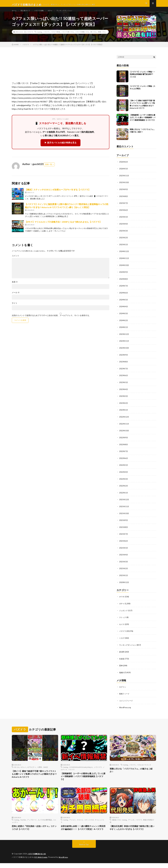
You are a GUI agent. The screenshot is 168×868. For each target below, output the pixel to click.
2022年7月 (124, 453)
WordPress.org (125, 707)
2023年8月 (124, 365)
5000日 (46, 766)
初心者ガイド (27, 13)
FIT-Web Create (41, 862)
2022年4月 (124, 474)
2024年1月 (124, 331)
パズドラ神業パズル (82, 37)
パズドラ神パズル (68, 37)
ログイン (123, 686)
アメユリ (72, 820)
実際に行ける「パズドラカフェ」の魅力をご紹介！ (133, 770)
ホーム (15, 13)
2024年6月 (124, 297)
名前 (15, 287)
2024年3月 (124, 317)
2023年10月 (124, 351)
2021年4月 (124, 556)
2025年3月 (124, 235)
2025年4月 (124, 228)
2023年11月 (124, 344)
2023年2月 (124, 406)
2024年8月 (124, 283)
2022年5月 (124, 467)
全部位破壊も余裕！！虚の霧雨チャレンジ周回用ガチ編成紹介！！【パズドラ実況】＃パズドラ (84, 831)
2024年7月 (124, 290)
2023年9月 (124, 358)
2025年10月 (124, 188)
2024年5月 (124, 303)
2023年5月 (124, 385)
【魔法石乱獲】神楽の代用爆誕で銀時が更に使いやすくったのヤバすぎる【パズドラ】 (133, 831)
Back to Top (84, 850)
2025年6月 (124, 215)
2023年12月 (124, 337)
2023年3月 (124, 399)
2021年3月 (124, 562)
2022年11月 (124, 426)
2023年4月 (124, 392)
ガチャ (54, 13)
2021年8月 (124, 528)
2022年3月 (124, 481)
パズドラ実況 (55, 37)
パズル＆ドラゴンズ (144, 764)
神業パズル (102, 37)
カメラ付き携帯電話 (45, 820)
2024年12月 (124, 256)
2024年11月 (124, 263)
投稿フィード (125, 693)
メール (16, 298)
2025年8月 (124, 201)
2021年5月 (124, 549)
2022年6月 (124, 460)
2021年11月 (124, 508)
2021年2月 (124, 569)
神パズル (94, 37)
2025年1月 (124, 249)
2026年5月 (124, 174)
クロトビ (80, 820)
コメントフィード (127, 700)
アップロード (32, 820)
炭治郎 (122, 652)
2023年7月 (124, 372)
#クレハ (23, 766)
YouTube (23, 820)
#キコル (17, 766)
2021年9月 (124, 521)
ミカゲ (122, 638)
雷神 (121, 665)
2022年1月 (124, 494)
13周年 (40, 766)
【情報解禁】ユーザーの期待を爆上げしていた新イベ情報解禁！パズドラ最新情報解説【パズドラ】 (142, 123)
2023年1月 (124, 412)
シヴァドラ (98, 766)
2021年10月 (124, 515)
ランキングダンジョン (70, 13)
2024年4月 (124, 310)
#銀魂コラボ (116, 820)
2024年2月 (124, 324)
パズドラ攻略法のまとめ (37, 859)
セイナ (122, 624)
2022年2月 (124, 487)
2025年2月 (124, 242)
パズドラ (30, 37)
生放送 (122, 658)
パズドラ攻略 (42, 13)
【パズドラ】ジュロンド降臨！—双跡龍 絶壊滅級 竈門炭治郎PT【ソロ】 (142, 80)
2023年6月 (124, 378)
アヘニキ (131, 820)
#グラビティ (32, 766)
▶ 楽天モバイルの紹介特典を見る (61, 148)
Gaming (39, 37)
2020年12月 (124, 583)
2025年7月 (124, 208)
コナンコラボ (89, 820)
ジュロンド (124, 611)
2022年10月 (124, 433)
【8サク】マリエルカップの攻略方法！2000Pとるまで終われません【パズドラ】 (63, 227)
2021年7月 (124, 535)
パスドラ (71, 769)
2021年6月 (124, 542)
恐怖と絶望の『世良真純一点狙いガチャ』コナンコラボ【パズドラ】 (35, 829)
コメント (15, 261)
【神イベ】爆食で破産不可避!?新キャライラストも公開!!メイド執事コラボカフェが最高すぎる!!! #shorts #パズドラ (35, 774)
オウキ (122, 597)
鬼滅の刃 (123, 672)
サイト (15, 309)
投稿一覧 (49, 170)
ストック (123, 618)
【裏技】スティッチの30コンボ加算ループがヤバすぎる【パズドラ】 (58, 195)
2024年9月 (124, 276)
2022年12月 (124, 419)
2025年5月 (124, 222)
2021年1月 (124, 576)
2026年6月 (124, 167)
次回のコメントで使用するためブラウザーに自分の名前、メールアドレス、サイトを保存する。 (51, 321)
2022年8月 (124, 447)
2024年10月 (124, 269)
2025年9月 (124, 194)
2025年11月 (124, 181)
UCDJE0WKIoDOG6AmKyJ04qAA (81, 766)
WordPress (65, 862)
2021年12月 (124, 501)
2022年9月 (124, 440)
